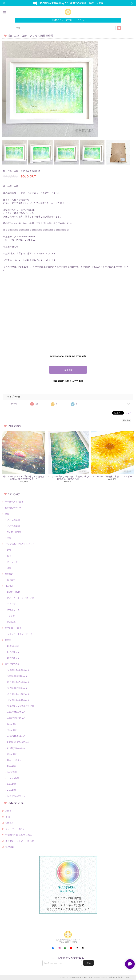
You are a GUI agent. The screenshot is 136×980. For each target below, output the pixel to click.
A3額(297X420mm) (16, 712)
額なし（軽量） (14, 760)
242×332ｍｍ (13, 652)
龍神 (9, 556)
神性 (9, 568)
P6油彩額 (12, 790)
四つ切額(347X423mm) (18, 682)
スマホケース (13, 610)
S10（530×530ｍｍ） (17, 796)
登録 (88, 963)
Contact (9, 823)
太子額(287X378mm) (17, 688)
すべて (14, 404)
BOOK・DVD (14, 592)
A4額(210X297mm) (16, 718)
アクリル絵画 (13, 520)
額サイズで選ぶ (12, 664)
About (8, 811)
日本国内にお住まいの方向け (68, 381)
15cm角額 (12, 730)
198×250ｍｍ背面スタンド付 (21, 706)
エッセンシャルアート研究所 (20, 841)
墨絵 (9, 538)
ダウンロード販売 (13, 628)
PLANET (9, 586)
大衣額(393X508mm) (17, 676)
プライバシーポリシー (16, 829)
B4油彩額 (12, 784)
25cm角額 (12, 754)
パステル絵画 (13, 526)
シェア (128, 413)
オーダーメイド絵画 (14, 502)
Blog (8, 817)
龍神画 (8, 640)
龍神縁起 (9, 574)
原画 (7, 514)
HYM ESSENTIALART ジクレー (20, 544)
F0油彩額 (12, 766)
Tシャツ (11, 616)
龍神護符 (11, 580)
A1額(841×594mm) (16, 736)
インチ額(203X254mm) (18, 700)
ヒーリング (12, 562)
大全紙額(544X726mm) (18, 670)
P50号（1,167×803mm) (18, 742)
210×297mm (13, 646)
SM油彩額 (12, 772)
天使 (9, 550)
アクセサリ (12, 604)
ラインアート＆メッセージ (20, 634)
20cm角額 (12, 724)
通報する (126, 420)
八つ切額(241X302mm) (18, 694)
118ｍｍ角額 (13, 778)
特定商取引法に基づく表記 (19, 835)
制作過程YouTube (13, 508)
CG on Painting (14, 532)
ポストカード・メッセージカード (23, 598)
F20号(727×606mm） (17, 748)
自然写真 (11, 622)
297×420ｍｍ (13, 658)
